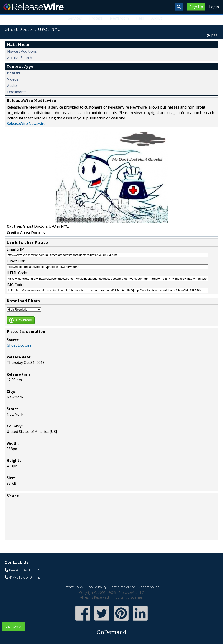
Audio (12, 86)
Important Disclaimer (127, 597)
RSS (214, 36)
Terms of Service (123, 587)
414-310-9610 (20, 577)
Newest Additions (22, 51)
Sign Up (196, 7)
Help (140, 18)
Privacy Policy (73, 587)
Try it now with (111, 630)
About (157, 18)
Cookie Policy (97, 587)
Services (75, 18)
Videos (13, 79)
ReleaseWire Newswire (26, 123)
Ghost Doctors (19, 345)
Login (214, 7)
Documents (17, 92)
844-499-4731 (20, 570)
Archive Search (20, 58)
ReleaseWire (34, 7)
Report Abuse (149, 587)
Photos (13, 73)
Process (96, 18)
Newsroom (119, 18)
